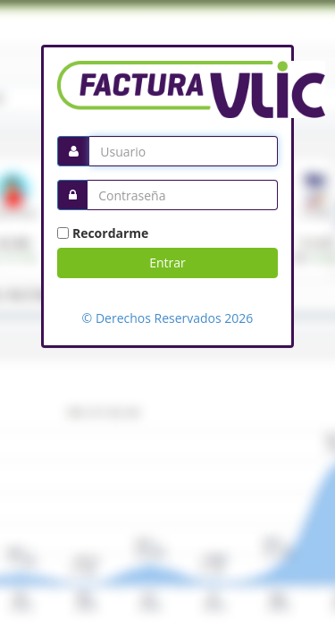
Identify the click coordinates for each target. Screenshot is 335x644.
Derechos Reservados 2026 (172, 318)
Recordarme (110, 233)
